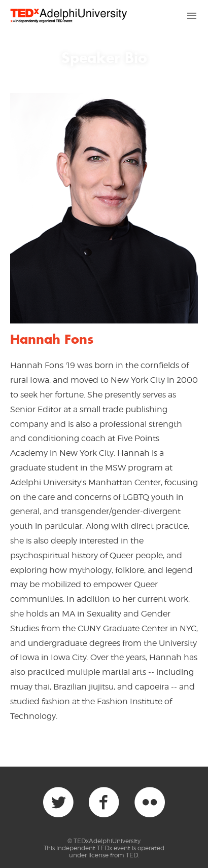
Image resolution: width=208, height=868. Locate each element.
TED (132, 855)
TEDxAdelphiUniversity (107, 841)
